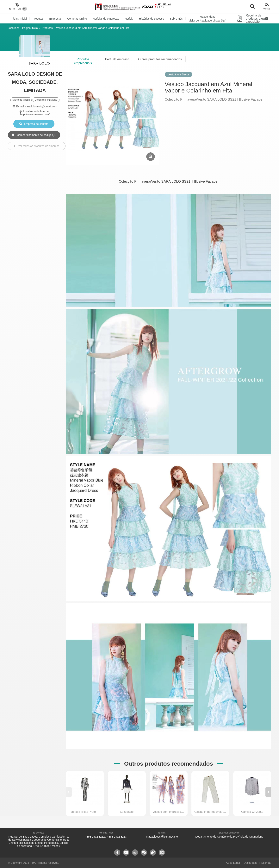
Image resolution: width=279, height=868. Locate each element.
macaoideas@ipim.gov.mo (162, 837)
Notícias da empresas (106, 19)
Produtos (38, 19)
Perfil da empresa (117, 59)
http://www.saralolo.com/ (35, 114)
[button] (268, 792)
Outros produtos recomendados (160, 59)
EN (19, 9)
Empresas (55, 19)
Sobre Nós (176, 19)
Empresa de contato (34, 124)
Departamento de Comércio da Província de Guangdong (229, 837)
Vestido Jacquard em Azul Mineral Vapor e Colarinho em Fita (93, 28)
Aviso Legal (233, 863)
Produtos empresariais (83, 61)
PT (25, 9)
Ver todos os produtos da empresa (37, 146)
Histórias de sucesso (152, 19)
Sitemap (266, 863)
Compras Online (77, 19)
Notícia (129, 19)
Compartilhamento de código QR (34, 135)
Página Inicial (19, 19)
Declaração (251, 863)
